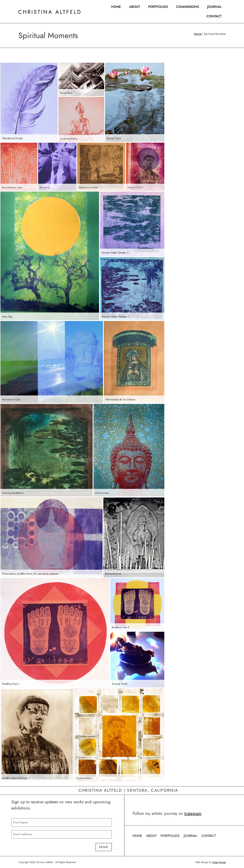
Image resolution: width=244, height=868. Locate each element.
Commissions (187, 7)
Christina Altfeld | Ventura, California (128, 790)
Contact (214, 16)
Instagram (193, 813)
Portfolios (158, 7)
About (135, 7)
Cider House (219, 862)
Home (116, 7)
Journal (214, 7)
